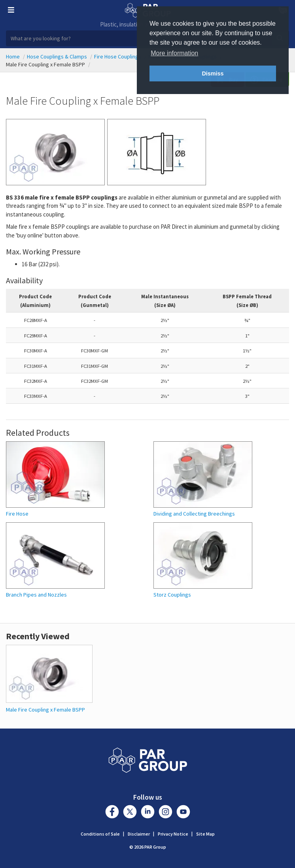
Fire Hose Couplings (118, 56)
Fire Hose (17, 514)
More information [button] (174, 53)
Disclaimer (139, 834)
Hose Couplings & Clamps (57, 56)
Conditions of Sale (100, 834)
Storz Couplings (172, 595)
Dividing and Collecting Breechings (194, 514)
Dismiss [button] (213, 73)
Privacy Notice (173, 834)
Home (13, 56)
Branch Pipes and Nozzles (36, 595)
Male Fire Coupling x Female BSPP (45, 710)
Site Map (205, 834)
